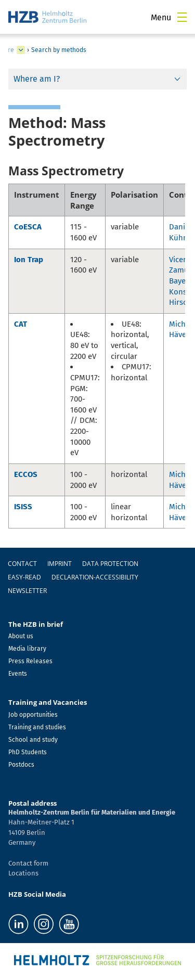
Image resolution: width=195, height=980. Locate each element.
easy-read (24, 577)
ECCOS (26, 474)
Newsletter (27, 591)
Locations (23, 873)
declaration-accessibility (95, 577)
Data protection (110, 564)
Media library (27, 649)
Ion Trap (29, 260)
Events (18, 674)
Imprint (60, 564)
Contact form (28, 863)
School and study (33, 740)
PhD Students (28, 752)
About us (21, 636)
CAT (21, 324)
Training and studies (37, 727)
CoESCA (28, 227)
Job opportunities (33, 715)
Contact (22, 564)
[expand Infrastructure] (21, 50)
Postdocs (21, 765)
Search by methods (59, 50)
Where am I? (37, 79)
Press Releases (30, 661)
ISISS (23, 507)
